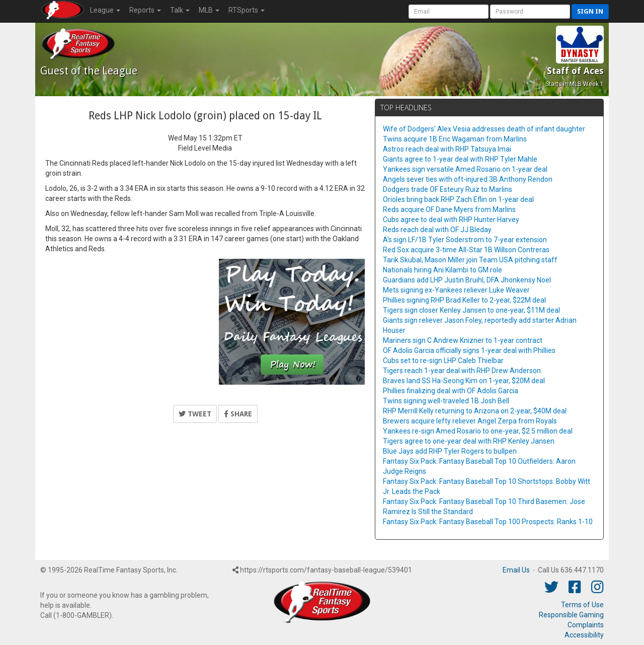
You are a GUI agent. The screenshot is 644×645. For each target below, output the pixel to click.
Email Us (516, 570)
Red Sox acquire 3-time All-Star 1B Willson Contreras (466, 250)
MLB (209, 10)
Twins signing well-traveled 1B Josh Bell (446, 401)
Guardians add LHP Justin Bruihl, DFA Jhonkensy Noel (467, 280)
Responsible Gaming (571, 615)
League (105, 10)
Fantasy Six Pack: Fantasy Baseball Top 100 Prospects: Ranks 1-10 (488, 522)
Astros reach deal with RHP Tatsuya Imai (447, 149)
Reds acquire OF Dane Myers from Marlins (449, 209)
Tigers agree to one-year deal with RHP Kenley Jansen (469, 441)
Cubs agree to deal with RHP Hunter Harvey (451, 220)
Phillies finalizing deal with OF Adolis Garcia (451, 391)
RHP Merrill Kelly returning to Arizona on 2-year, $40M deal (475, 411)
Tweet (195, 414)
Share (238, 414)
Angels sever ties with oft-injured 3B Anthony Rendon (468, 179)
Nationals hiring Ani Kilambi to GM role (442, 270)
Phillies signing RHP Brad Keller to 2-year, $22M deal (464, 300)
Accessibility (584, 635)
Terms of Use (582, 605)
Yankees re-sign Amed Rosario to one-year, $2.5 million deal (478, 431)
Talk (180, 10)
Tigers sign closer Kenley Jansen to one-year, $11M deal (471, 310)
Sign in (590, 11)
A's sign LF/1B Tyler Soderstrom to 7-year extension (465, 240)
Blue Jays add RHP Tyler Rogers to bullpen (450, 451)
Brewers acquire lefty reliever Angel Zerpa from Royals (470, 421)
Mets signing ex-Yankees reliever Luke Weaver (456, 290)
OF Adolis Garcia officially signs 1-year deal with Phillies (469, 350)
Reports (145, 10)
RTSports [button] (247, 10)
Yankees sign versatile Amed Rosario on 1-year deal (465, 169)
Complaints (586, 625)
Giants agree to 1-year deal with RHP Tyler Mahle (460, 159)
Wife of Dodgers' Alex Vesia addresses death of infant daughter (484, 129)
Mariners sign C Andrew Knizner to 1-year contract (463, 340)
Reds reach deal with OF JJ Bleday (437, 230)
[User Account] (449, 12)
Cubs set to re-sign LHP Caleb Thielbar (443, 361)
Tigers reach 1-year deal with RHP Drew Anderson (462, 371)
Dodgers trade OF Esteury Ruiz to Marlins (448, 189)
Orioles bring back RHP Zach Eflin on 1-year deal (458, 199)
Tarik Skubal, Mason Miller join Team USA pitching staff (470, 260)
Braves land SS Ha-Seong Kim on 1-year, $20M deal (464, 381)
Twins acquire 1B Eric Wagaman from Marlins (455, 139)
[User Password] (530, 12)
